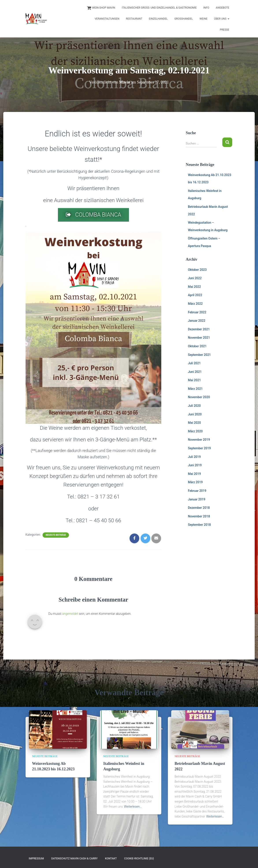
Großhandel (184, 19)
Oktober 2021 (197, 346)
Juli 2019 (194, 457)
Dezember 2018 (199, 508)
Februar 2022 (197, 312)
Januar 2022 (197, 321)
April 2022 (195, 295)
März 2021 (195, 389)
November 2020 (199, 397)
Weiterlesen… (133, 807)
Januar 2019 (197, 499)
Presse (225, 30)
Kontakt (111, 859)
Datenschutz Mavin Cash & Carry (74, 859)
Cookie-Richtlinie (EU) (139, 859)
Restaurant (134, 19)
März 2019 (195, 482)
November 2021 (199, 338)
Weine (203, 19)
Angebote (223, 8)
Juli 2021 (194, 363)
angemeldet (70, 614)
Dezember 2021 (199, 329)
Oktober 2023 (197, 270)
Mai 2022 (194, 287)
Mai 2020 (194, 423)
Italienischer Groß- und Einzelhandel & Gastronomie (159, 8)
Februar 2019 (197, 491)
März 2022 (195, 304)
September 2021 (199, 355)
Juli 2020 (194, 406)
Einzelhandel (158, 19)
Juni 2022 (195, 278)
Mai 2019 (194, 474)
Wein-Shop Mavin (101, 8)
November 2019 (199, 440)
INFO (206, 8)
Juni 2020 (195, 414)
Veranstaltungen (107, 19)
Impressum (36, 859)
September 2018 (199, 525)
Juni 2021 (195, 372)
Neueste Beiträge (56, 535)
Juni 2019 (195, 465)
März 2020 (195, 431)
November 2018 (199, 516)
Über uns (222, 19)
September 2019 (199, 448)
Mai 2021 (194, 380)
